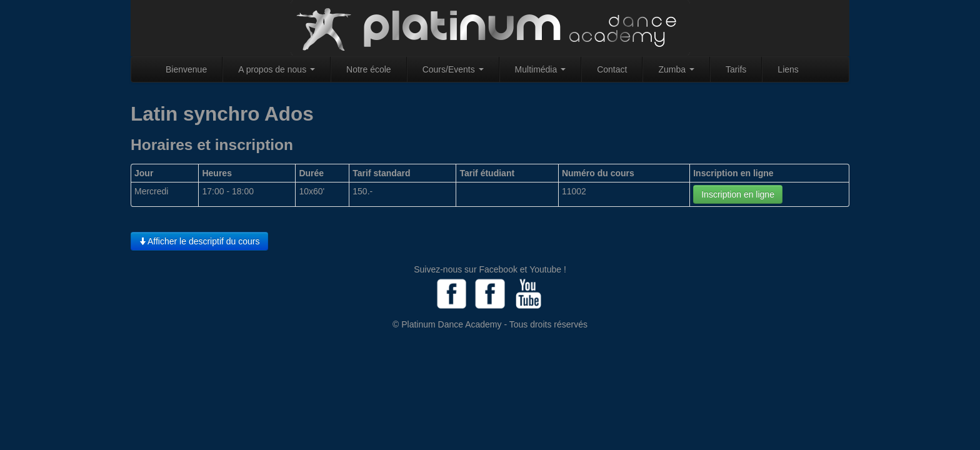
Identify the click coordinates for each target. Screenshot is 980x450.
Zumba (676, 69)
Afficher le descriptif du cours (199, 241)
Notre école (369, 69)
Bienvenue (186, 69)
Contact (612, 69)
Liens (788, 69)
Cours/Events (453, 69)
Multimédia (541, 69)
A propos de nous (277, 69)
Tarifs (736, 69)
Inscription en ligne (738, 194)
